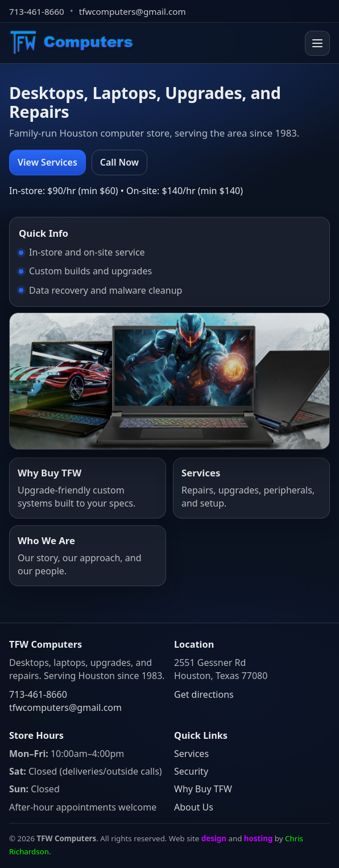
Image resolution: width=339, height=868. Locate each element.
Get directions (204, 694)
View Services (47, 162)
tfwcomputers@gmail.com (133, 11)
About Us (194, 807)
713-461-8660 (37, 11)
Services (191, 754)
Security (191, 771)
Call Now (119, 162)
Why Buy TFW (203, 789)
